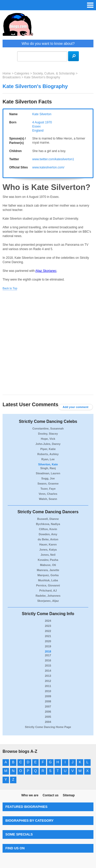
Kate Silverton (42, 114)
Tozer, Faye (48, 489)
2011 (48, 686)
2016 (48, 660)
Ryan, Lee (48, 459)
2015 (48, 666)
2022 (48, 631)
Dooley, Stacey (48, 434)
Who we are (30, 795)
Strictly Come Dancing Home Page (48, 727)
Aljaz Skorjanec (46, 271)
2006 (48, 712)
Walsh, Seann (48, 499)
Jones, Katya (48, 550)
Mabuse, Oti (48, 565)
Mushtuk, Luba (48, 580)
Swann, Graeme (48, 484)
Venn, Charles (48, 494)
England (38, 131)
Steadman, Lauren (48, 473)
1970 (49, 122)
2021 (48, 636)
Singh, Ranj (48, 468)
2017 (48, 655)
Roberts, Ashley (48, 454)
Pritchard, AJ (48, 591)
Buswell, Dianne (48, 519)
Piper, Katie (48, 449)
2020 (48, 641)
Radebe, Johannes (48, 596)
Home (7, 73)
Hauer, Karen (48, 544)
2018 (48, 651)
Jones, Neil (48, 555)
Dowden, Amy (48, 534)
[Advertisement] (48, 343)
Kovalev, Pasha (48, 560)
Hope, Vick (48, 439)
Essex (36, 126)
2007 (48, 706)
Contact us (50, 795)
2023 (48, 626)
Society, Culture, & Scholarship (54, 73)
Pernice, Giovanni (48, 585)
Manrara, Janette (48, 570)
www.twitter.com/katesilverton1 (53, 159)
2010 (48, 691)
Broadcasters (12, 77)
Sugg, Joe (48, 478)
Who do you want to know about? (48, 44)
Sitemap (69, 795)
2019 (48, 646)
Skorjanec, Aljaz (48, 601)
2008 (48, 701)
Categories (22, 73)
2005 (48, 717)
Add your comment (76, 407)
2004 (48, 722)
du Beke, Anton (48, 539)
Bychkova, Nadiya (48, 524)
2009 (48, 696)
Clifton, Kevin (48, 529)
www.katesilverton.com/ (48, 167)
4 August (38, 122)
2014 (48, 671)
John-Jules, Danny (48, 444)
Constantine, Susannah (48, 428)
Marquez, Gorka (48, 575)
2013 (48, 676)
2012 (48, 681)
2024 (48, 621)
